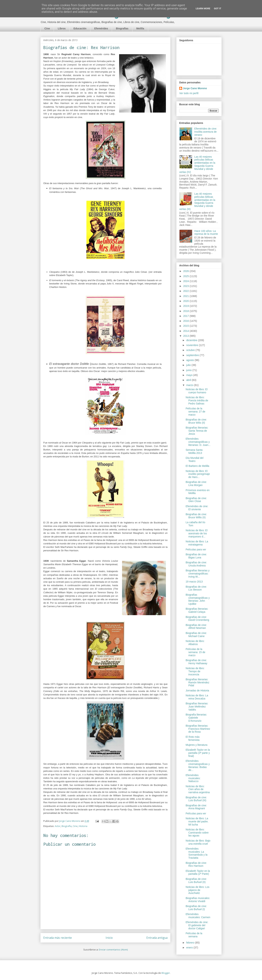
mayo (190, 375)
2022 (186, 291)
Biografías (122, 28)
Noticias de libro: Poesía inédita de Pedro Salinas (197, 400)
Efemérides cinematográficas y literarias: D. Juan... (198, 442)
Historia (83, 826)
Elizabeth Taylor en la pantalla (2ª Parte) (198, 872)
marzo (190, 385)
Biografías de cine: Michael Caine (196, 635)
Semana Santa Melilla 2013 (194, 451)
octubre (191, 350)
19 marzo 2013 (194, 582)
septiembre (193, 355)
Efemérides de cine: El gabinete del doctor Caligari (197, 925)
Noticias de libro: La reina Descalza (197, 697)
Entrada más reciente (58, 938)
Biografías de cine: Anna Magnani (196, 807)
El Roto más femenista (193, 738)
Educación (80, 28)
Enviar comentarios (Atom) (113, 950)
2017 (186, 316)
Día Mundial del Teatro (194, 459)
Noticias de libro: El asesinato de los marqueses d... (197, 533)
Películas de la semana (194, 935)
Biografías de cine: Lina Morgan (196, 484)
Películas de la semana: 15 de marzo (195, 652)
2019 (186, 306)
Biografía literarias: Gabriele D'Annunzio (196, 718)
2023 (186, 286)
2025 (186, 276)
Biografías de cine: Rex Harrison (196, 864)
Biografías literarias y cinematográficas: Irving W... (198, 574)
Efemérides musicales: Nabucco (193, 778)
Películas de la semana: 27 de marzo (195, 412)
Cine (47, 28)
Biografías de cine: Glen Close (196, 500)
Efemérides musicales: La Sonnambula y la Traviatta (196, 853)
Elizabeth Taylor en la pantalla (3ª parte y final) (198, 753)
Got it (218, 8)
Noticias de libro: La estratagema (197, 543)
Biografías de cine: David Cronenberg (197, 619)
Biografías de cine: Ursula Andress (196, 564)
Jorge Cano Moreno (195, 88)
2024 (186, 281)
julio (189, 365)
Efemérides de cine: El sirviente (197, 508)
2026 (186, 271)
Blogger (166, 973)
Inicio (109, 938)
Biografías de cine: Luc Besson (196, 588)
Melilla (140, 28)
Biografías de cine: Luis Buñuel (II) (196, 880)
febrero (191, 943)
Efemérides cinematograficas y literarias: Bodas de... (198, 765)
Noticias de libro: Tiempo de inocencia (195, 671)
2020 (186, 301)
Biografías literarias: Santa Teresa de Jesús (197, 431)
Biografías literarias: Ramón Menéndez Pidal (197, 682)
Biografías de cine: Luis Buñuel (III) (196, 799)
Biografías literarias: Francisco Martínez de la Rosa (198, 729)
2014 (186, 331)
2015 (186, 326)
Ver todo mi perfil (189, 93)
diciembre (192, 340)
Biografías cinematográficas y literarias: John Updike (198, 599)
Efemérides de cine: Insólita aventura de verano (206, 132)
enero (190, 948)
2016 (186, 321)
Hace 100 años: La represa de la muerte (206, 233)
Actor (58, 826)
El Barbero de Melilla (197, 466)
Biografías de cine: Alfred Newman (196, 627)
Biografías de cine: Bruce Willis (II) (196, 516)
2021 (186, 296)
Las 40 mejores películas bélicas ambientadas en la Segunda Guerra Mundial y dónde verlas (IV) (197, 164)
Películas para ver (196, 549)
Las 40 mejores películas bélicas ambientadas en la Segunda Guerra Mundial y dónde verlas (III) (197, 201)
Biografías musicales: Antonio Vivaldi (198, 900)
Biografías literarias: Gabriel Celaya (197, 610)
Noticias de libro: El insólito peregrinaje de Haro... (198, 474)
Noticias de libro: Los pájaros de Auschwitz (198, 890)
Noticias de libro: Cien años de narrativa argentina (198, 789)
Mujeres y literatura (196, 745)
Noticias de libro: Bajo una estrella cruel (198, 842)
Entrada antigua (157, 938)
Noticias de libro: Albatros (195, 643)
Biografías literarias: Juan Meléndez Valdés (197, 707)
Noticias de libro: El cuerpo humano (197, 391)
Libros (62, 28)
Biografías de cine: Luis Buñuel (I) (196, 908)
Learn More (203, 8)
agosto (190, 360)
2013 (186, 336)
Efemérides (101, 28)
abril (189, 380)
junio (189, 370)
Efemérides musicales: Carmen (198, 916)
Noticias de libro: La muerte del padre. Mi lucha (197, 821)
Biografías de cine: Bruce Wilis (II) (196, 421)
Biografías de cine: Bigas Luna (196, 556)
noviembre (192, 345)
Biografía (67, 826)
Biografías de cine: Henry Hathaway (196, 662)
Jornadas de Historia (197, 690)
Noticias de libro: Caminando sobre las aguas (197, 833)
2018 (186, 311)
